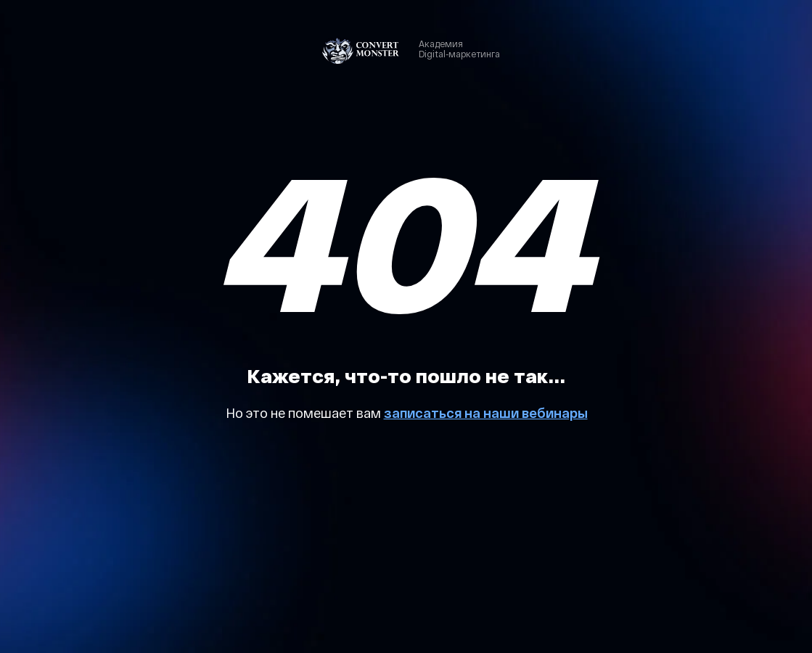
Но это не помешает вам (305, 413)
